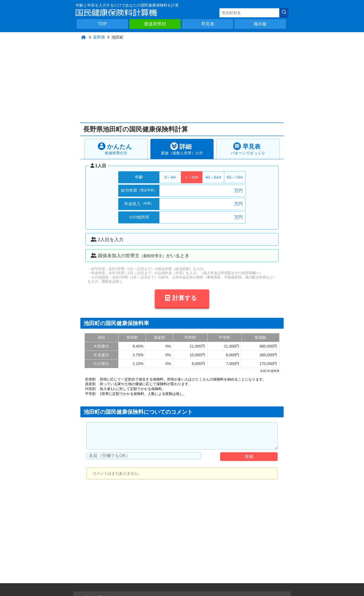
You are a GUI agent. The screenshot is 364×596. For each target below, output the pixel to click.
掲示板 (260, 24)
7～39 (192, 177)
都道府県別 (155, 24)
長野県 (99, 37)
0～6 (170, 177)
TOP (102, 24)
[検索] (284, 13)
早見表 (208, 24)
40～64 (213, 177)
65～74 (235, 177)
